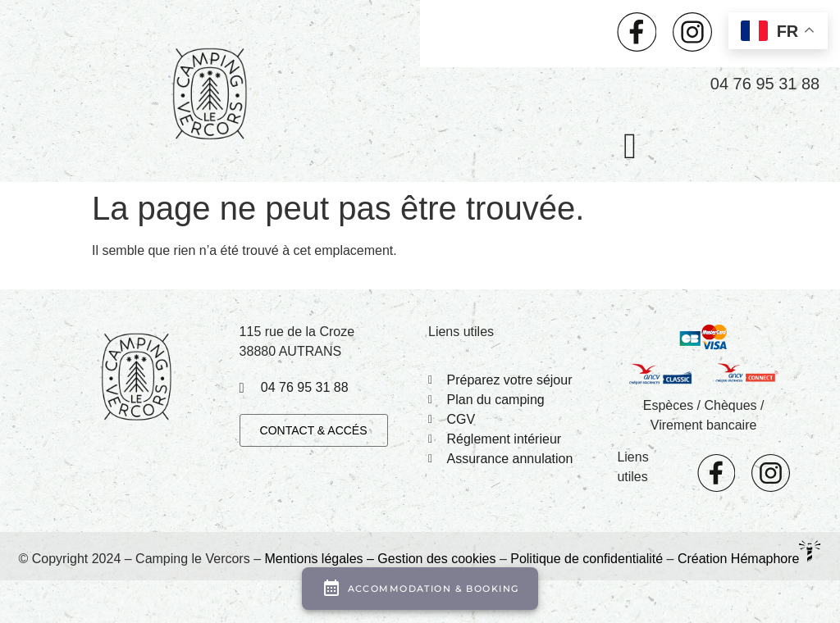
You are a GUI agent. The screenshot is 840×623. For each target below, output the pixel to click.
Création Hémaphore (739, 559)
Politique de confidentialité (587, 559)
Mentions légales (313, 559)
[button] (630, 147)
